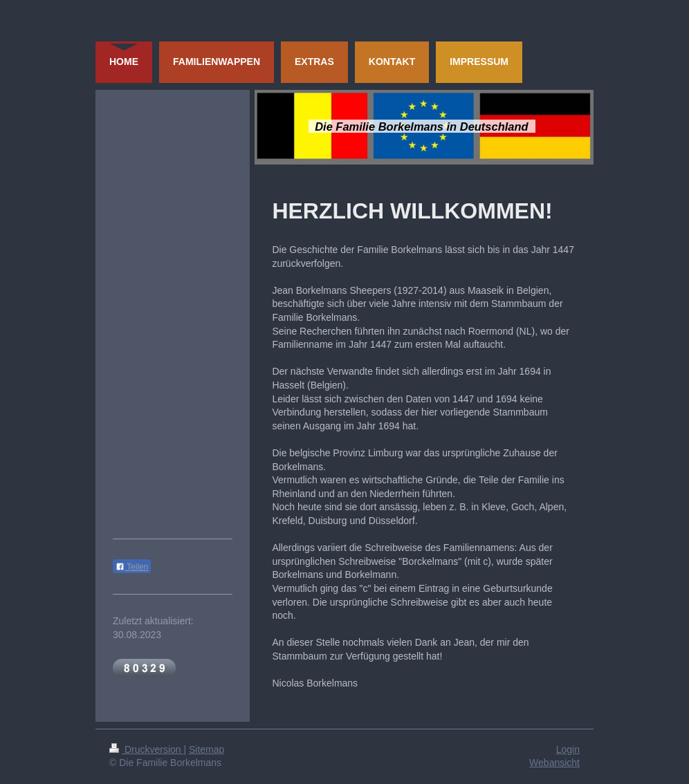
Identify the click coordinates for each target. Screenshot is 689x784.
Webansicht (554, 763)
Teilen (132, 567)
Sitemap (206, 749)
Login (568, 749)
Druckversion (146, 749)
